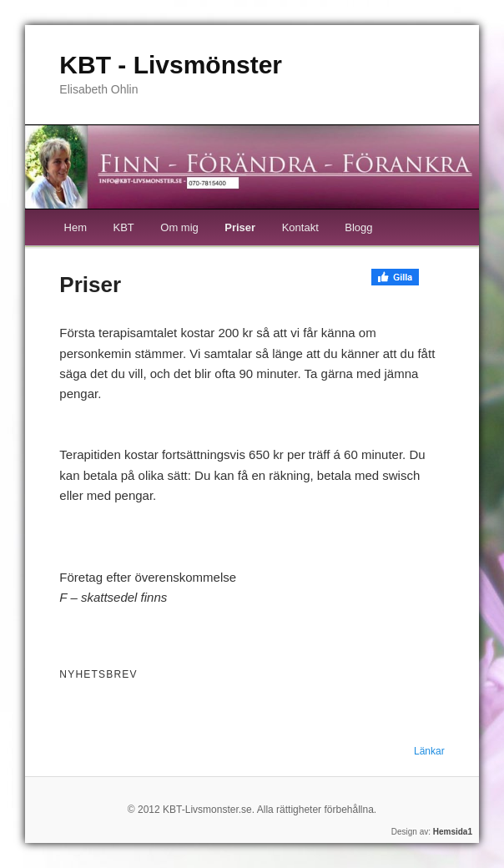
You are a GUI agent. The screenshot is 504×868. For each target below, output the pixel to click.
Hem (76, 227)
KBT (123, 227)
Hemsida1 (453, 832)
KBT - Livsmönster (171, 65)
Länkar (429, 751)
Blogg (358, 227)
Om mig (179, 227)
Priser (240, 227)
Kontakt (300, 227)
